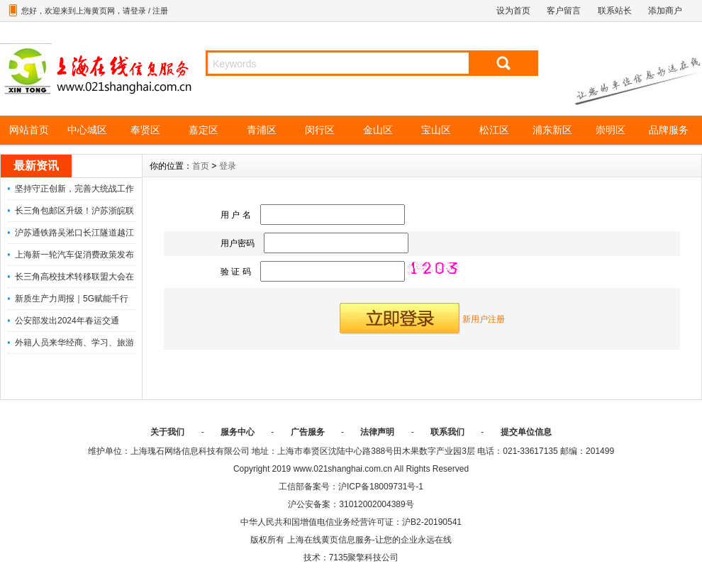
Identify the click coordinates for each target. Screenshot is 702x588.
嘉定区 (204, 130)
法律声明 (377, 432)
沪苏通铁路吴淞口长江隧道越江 (74, 233)
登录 (138, 11)
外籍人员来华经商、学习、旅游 (74, 343)
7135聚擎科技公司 (364, 558)
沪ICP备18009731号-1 (381, 487)
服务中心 (238, 432)
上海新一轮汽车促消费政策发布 (74, 255)
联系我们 (447, 432)
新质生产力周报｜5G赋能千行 (72, 299)
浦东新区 (552, 130)
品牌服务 (669, 130)
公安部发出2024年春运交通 (67, 321)
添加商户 (665, 11)
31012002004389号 (376, 504)
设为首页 (513, 11)
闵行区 (320, 130)
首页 (201, 166)
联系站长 (615, 11)
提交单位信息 (526, 432)
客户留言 (564, 11)
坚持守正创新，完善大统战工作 (74, 189)
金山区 (378, 130)
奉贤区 (145, 130)
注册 (160, 11)
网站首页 (29, 130)
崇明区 (611, 130)
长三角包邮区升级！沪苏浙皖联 (74, 211)
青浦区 (262, 130)
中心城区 (87, 130)
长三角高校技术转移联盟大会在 (74, 277)
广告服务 (308, 432)
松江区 (494, 130)
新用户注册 (484, 319)
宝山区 (436, 130)
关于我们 (167, 432)
